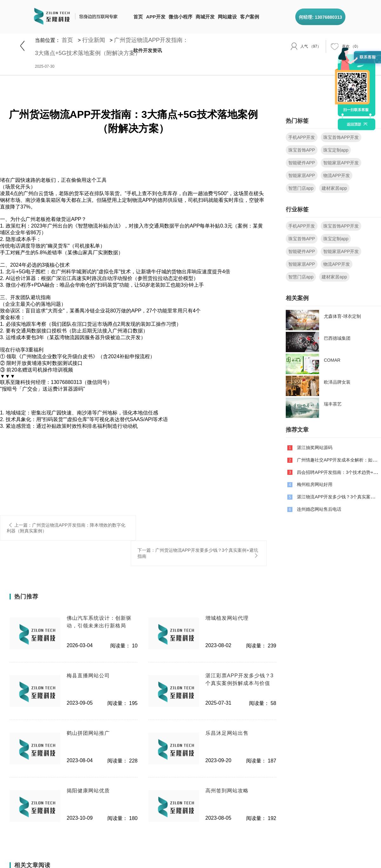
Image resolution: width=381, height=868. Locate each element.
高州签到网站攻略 (227, 791)
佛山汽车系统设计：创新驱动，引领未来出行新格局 (99, 622)
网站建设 (227, 17)
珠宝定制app (336, 150)
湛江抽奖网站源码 (315, 448)
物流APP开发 (337, 175)
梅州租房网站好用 (315, 484)
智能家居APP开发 (341, 163)
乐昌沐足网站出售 (227, 733)
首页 (138, 17)
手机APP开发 (302, 137)
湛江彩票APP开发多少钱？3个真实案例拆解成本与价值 (240, 679)
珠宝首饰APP (302, 150)
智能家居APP (302, 175)
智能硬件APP (302, 163)
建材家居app (334, 188)
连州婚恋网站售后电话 (319, 509)
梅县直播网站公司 (88, 676)
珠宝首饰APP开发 (341, 137)
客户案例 (250, 17)
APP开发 (156, 17)
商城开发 (205, 17)
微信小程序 (180, 17)
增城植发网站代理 (227, 618)
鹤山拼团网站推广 (88, 733)
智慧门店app (301, 188)
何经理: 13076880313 (320, 17)
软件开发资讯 (148, 50)
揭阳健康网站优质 (88, 791)
